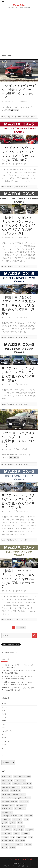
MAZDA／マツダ (22, 117)
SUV (5, 187)
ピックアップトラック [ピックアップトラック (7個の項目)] (9, 826)
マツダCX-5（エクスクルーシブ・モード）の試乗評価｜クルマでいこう (18, 439)
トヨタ (4, 704)
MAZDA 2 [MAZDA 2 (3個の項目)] (5, 791)
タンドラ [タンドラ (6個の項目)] (5, 823)
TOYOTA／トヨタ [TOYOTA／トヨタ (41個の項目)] (7, 812)
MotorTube (19, 5)
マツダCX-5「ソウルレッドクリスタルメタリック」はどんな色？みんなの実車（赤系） (18, 154)
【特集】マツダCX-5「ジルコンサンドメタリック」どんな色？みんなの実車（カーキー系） (18, 579)
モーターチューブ (9, 102)
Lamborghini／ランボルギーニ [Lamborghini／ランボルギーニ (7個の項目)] (22, 784)
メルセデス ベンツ (8, 731)
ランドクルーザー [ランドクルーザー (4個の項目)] (7, 841)
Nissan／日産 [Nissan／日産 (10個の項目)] (24, 801)
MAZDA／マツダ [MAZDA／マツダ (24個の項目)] (15, 791)
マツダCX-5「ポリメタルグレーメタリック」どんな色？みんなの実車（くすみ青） (18, 501)
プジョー (5, 745)
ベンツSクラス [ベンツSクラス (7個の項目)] (7, 830)
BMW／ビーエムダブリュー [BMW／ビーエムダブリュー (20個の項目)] (22, 777)
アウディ (5, 738)
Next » (23, 627)
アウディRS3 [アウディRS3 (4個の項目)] (6, 819)
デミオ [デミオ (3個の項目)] (20, 823)
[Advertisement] (19, 32)
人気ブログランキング (13, 859)
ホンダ (4, 711)
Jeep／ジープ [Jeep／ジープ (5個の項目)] (6, 784)
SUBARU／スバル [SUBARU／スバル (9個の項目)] (7, 809)
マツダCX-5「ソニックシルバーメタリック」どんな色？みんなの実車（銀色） (18, 374)
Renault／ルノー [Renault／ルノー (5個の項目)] (21, 805)
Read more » (13, 110)
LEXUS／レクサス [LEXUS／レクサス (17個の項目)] (27, 787)
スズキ (4, 717)
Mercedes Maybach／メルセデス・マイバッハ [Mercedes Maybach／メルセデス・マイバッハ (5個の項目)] (16, 798)
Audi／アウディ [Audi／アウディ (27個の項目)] (7, 777)
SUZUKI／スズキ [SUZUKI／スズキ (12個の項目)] (20, 809)
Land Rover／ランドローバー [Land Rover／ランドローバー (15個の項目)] (11, 787)
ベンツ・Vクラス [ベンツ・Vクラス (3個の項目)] (18, 830)
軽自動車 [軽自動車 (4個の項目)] (13, 848)
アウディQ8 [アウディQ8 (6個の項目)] (29, 816)
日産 (3, 724)
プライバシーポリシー (10, 866)
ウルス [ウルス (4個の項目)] (26, 819)
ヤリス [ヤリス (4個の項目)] (31, 837)
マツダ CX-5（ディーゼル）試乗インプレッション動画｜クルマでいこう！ (19, 92)
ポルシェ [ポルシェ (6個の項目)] (16, 833)
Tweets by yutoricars (9, 652)
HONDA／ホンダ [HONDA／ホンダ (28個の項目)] (7, 780)
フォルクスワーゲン (8, 741)
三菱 (3, 728)
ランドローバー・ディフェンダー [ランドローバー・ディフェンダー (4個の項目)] (12, 844)
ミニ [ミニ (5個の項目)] (12, 837)
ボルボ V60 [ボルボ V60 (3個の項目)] (29, 830)
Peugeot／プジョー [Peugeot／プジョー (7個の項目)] (8, 805)
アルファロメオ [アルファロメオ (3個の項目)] (17, 819)
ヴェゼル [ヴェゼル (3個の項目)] (5, 848)
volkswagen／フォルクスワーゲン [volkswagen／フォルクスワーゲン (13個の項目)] (12, 816)
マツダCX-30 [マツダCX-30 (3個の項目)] (25, 833)
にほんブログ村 (27, 859)
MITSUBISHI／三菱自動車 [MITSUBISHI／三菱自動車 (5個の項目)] (10, 801)
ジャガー (5, 748)
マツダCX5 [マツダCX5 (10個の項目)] (5, 837)
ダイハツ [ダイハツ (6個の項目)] (13, 823)
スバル (4, 714)
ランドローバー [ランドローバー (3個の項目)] (20, 841)
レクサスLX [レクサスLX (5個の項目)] (28, 844)
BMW (4, 734)
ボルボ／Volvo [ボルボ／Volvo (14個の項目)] (7, 833)
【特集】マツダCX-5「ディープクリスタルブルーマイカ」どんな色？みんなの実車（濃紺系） (18, 305)
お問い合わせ (22, 866)
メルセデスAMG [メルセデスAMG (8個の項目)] (21, 837)
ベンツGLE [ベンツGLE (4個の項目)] (21, 826)
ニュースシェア (8, 117)
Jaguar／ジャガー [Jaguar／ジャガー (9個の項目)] (20, 780)
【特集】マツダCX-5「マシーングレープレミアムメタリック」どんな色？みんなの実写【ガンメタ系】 (18, 226)
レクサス (5, 707)
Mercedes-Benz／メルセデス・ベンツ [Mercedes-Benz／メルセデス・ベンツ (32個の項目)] (13, 794)
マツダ (4, 721)
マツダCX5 (31, 117)
